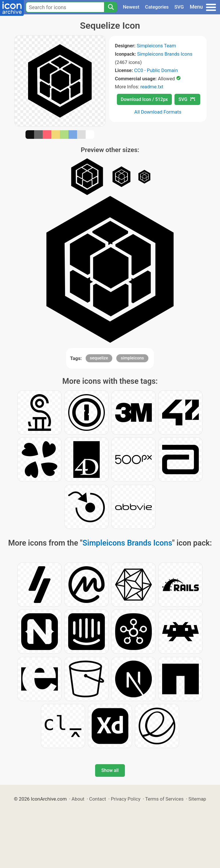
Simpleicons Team (156, 46)
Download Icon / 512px (144, 99)
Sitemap (197, 799)
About (78, 799)
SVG (179, 7)
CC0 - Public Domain (156, 70)
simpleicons (132, 358)
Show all (110, 770)
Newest (131, 7)
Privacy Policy (126, 799)
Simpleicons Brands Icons (165, 54)
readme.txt (152, 87)
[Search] (111, 7)
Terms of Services (164, 799)
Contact (98, 799)
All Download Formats (158, 112)
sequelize (99, 358)
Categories (157, 7)
